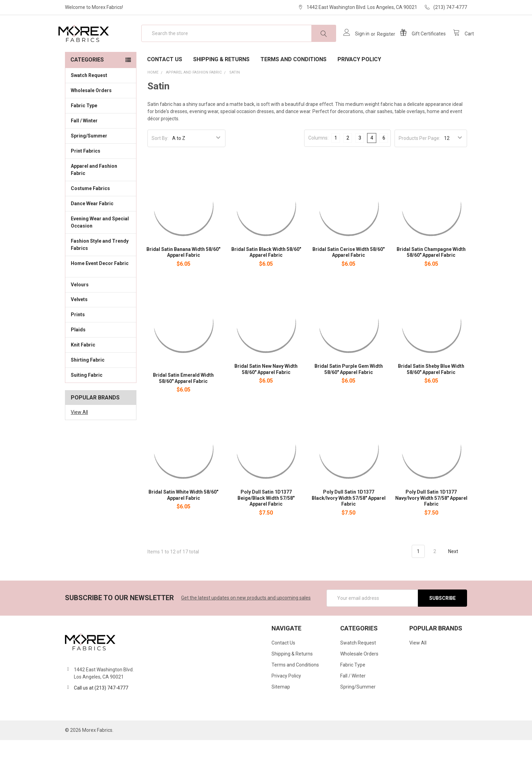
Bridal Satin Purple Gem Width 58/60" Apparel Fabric (349, 389)
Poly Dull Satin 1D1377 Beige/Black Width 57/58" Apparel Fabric (266, 518)
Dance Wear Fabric (101, 223)
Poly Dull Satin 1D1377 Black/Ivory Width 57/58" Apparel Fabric (349, 518)
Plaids (78, 350)
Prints (101, 334)
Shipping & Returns (221, 79)
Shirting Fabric (101, 379)
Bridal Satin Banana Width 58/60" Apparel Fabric (183, 272)
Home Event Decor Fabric (101, 287)
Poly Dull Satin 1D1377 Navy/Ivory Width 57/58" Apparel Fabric (431, 518)
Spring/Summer (89, 156)
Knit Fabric (101, 364)
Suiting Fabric (101, 395)
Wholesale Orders (91, 110)
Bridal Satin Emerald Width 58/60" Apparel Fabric (183, 398)
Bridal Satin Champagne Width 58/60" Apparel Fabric (431, 272)
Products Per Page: (419, 158)
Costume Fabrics (101, 208)
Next (457, 571)
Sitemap (281, 707)
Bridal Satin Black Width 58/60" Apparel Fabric (266, 272)
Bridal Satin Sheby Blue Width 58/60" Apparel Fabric (431, 389)
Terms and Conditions (293, 79)
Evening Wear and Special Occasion (101, 242)
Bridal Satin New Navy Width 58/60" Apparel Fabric (266, 389)
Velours (101, 304)
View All (79, 432)
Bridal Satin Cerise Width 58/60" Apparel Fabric (348, 272)
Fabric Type (101, 125)
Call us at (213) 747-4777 (101, 708)
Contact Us (165, 79)
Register (379, 44)
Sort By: (160, 158)
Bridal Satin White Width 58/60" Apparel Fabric (183, 515)
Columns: (318, 158)
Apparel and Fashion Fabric (101, 190)
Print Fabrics (86, 171)
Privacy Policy (359, 79)
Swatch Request (89, 95)
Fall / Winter (101, 140)
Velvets (101, 319)
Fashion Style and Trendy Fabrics (101, 265)
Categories (87, 80)
